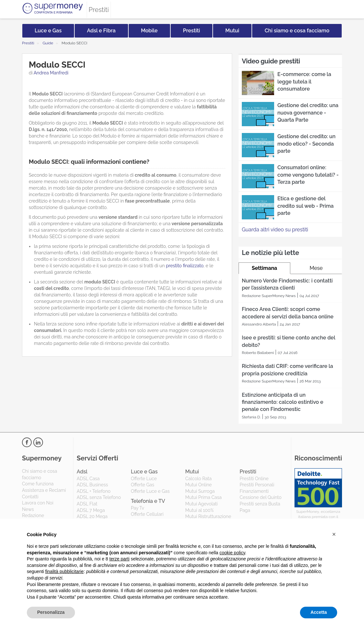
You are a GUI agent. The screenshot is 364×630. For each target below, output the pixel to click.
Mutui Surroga (200, 491)
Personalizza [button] (51, 612)
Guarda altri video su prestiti (275, 230)
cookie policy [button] (232, 553)
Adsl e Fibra (101, 31)
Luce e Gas (48, 31)
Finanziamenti (254, 491)
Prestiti (192, 31)
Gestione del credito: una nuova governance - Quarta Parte (308, 113)
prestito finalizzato (185, 266)
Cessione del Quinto (260, 497)
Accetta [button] (319, 612)
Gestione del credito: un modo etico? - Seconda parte (306, 144)
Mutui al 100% (199, 510)
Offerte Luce (144, 479)
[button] (334, 534)
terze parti (119, 559)
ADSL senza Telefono (99, 497)
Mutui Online (198, 485)
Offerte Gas (143, 485)
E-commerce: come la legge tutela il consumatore (304, 82)
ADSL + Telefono (94, 491)
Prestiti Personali (257, 485)
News (28, 509)
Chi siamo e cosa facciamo (297, 31)
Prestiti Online (254, 479)
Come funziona (38, 484)
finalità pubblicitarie (64, 571)
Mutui (232, 31)
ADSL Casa (88, 479)
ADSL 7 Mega (91, 510)
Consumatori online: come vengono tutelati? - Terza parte (308, 175)
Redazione (33, 515)
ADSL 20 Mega (92, 516)
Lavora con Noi (38, 503)
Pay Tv (138, 508)
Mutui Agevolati (201, 504)
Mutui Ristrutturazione (208, 516)
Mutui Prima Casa (203, 497)
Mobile (149, 31)
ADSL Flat (87, 504)
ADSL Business (92, 485)
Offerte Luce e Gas (150, 491)
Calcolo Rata (198, 479)
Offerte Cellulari (147, 514)
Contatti (30, 497)
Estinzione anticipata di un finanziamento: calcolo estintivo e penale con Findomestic (283, 402)
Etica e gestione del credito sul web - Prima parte (305, 206)
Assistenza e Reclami (44, 490)
